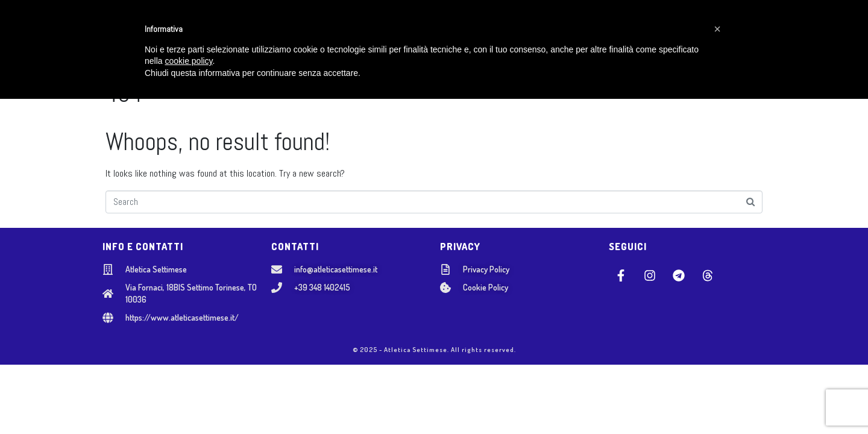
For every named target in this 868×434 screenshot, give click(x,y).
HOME (204, 30)
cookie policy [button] (188, 397)
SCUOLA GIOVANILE (338, 30)
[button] (717, 364)
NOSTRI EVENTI (515, 30)
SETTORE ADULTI (430, 30)
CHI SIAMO (257, 30)
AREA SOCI (648, 30)
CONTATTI (588, 30)
